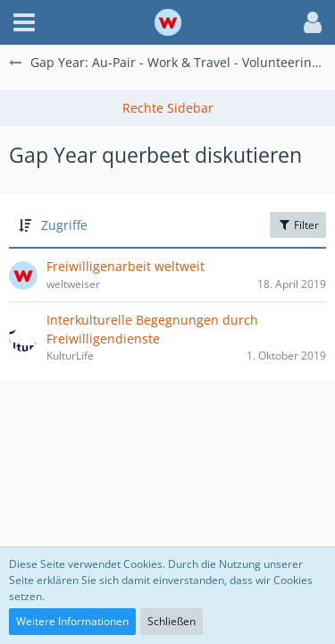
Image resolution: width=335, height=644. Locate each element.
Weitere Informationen (72, 621)
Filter (298, 225)
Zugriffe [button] (64, 225)
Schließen (172, 621)
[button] (24, 22)
